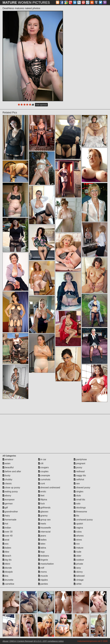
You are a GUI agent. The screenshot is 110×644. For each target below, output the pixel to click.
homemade (10, 520)
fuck (42, 504)
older (77, 556)
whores (79, 536)
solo (77, 504)
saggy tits (80, 475)
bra (5, 576)
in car (42, 459)
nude (77, 552)
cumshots (44, 479)
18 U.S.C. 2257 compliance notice (49, 641)
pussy (78, 467)
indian (7, 528)
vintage (79, 580)
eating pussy (10, 492)
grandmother (10, 512)
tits (76, 516)
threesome (80, 512)
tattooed (79, 576)
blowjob (8, 572)
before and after (12, 471)
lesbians (44, 556)
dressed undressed (49, 488)
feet (41, 496)
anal (6, 540)
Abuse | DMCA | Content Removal (18, 641)
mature (78, 548)
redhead (79, 471)
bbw (6, 552)
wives (78, 540)
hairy (6, 516)
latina (42, 548)
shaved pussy (82, 488)
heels (42, 524)
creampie (44, 475)
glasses (43, 512)
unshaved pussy (83, 520)
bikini (6, 564)
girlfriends (44, 508)
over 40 (8, 536)
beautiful (8, 467)
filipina (43, 500)
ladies (42, 540)
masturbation (46, 564)
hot (5, 524)
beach (7, 556)
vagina (78, 528)
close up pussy (11, 488)
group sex (44, 520)
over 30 (8, 532)
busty (7, 475)
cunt (42, 484)
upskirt (78, 524)
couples (43, 471)
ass (6, 544)
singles (78, 492)
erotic (42, 492)
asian (7, 463)
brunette (8, 580)
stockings (80, 508)
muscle (43, 576)
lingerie (43, 560)
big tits (7, 560)
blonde (7, 568)
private (78, 564)
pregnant (79, 463)
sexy (77, 568)
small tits (79, 500)
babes (7, 548)
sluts (77, 496)
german (8, 504)
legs (42, 552)
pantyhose (80, 459)
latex (42, 544)
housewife (45, 528)
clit (41, 463)
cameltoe (8, 584)
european (9, 500)
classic (7, 484)
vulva (78, 532)
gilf (5, 508)
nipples (43, 580)
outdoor (79, 560)
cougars (43, 467)
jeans (42, 536)
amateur (8, 459)
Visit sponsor (41, 105)
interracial (44, 532)
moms (43, 572)
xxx (77, 544)
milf (41, 568)
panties (43, 584)
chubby (7, 479)
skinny (78, 572)
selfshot (79, 479)
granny (43, 516)
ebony (7, 496)
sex (77, 484)
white (78, 584)
